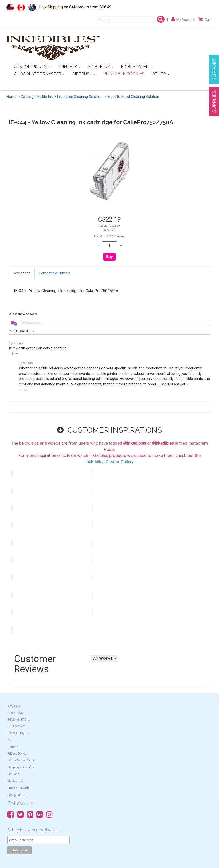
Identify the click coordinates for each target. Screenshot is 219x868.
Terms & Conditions (21, 760)
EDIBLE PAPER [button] (137, 67)
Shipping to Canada (21, 767)
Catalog (27, 97)
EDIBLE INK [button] (101, 67)
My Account (16, 781)
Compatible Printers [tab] (55, 273)
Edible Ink (45, 97)
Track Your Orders (20, 788)
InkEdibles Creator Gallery (109, 462)
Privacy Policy (17, 754)
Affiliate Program (19, 733)
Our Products (17, 726)
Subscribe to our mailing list (33, 830)
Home (11, 97)
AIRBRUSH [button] (84, 74)
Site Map (13, 774)
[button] (21, 390)
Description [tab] (22, 273)
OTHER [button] (161, 74)
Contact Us (15, 713)
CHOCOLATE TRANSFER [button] (39, 74)
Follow (13, 354)
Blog (11, 740)
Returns (13, 747)
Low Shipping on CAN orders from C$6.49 (75, 7)
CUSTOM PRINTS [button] (32, 67)
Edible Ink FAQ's (18, 720)
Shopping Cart (17, 795)
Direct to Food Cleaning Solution (133, 97)
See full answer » (174, 384)
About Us (14, 706)
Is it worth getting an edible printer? (37, 348)
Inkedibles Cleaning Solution (80, 97)
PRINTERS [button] (69, 67)
